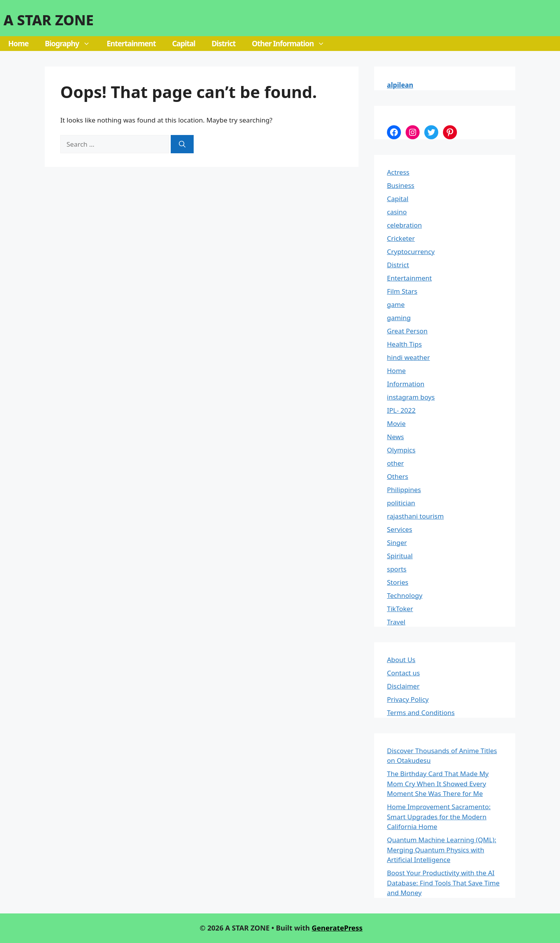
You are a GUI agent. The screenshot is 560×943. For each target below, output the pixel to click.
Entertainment (131, 44)
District (224, 44)
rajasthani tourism (415, 516)
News (395, 437)
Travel (396, 622)
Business (401, 185)
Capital (184, 44)
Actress (398, 172)
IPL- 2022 (401, 410)
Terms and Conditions (421, 713)
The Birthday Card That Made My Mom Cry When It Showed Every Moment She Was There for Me (438, 783)
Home (18, 44)
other (395, 463)
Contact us (403, 673)
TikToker (400, 609)
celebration (404, 225)
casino (397, 212)
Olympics (401, 450)
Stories (398, 582)
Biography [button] (72, 44)
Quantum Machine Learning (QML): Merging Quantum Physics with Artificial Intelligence (442, 850)
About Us (401, 660)
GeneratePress (337, 928)
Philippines (404, 490)
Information (406, 384)
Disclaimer (403, 686)
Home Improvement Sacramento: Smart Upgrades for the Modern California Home (439, 817)
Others (398, 476)
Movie (396, 423)
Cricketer (401, 238)
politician (401, 503)
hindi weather (408, 357)
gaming (399, 318)
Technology (405, 595)
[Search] (182, 144)
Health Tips (404, 344)
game (396, 304)
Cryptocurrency (411, 252)
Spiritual (400, 556)
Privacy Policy (408, 699)
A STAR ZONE (49, 20)
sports (397, 569)
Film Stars (402, 291)
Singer (397, 542)
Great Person (407, 331)
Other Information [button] (293, 44)
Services (400, 529)
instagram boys (411, 397)
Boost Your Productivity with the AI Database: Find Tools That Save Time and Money (443, 883)
